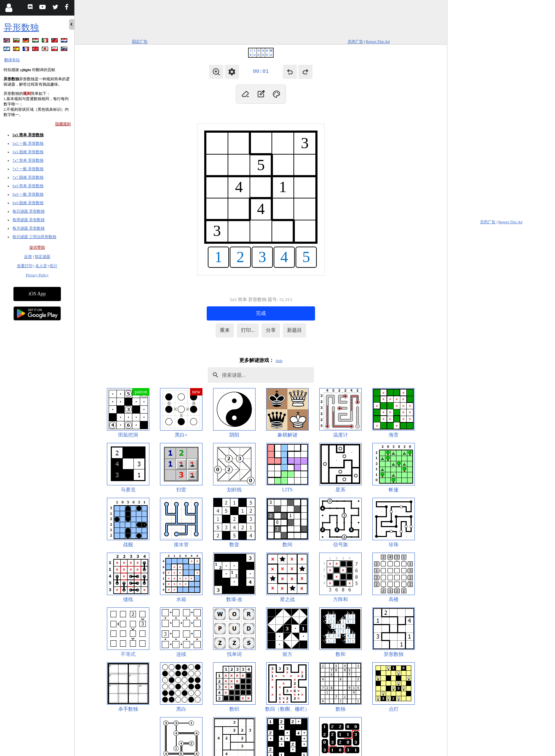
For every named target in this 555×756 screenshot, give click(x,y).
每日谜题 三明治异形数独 (34, 237)
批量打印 (25, 266)
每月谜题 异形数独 (28, 228)
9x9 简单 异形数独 (28, 186)
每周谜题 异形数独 (28, 220)
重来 (225, 330)
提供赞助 (37, 247)
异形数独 (21, 27)
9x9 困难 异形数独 (28, 203)
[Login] (9, 8)
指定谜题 (42, 256)
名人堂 (41, 266)
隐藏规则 (63, 124)
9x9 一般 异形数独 (28, 194)
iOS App (37, 294)
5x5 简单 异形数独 (28, 135)
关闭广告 (355, 41)
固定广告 (140, 41)
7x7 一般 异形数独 (28, 169)
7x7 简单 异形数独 (28, 160)
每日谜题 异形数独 (28, 211)
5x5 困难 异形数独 (28, 152)
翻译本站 (12, 60)
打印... (248, 330)
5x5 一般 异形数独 (28, 143)
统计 (53, 266)
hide (279, 360)
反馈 (28, 256)
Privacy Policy (37, 275)
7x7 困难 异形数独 (28, 177)
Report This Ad (378, 41)
